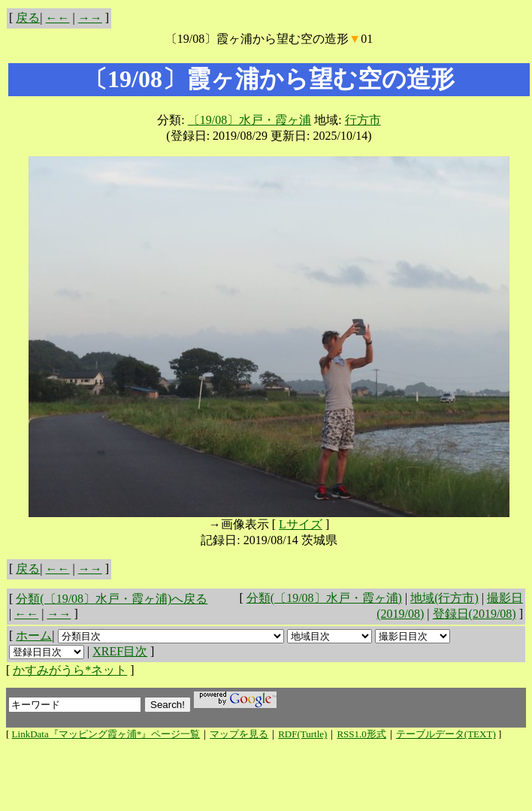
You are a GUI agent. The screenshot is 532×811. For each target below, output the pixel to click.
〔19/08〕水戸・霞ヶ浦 (249, 120)
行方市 (363, 120)
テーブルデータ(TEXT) (446, 734)
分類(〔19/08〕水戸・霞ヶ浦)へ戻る (112, 599)
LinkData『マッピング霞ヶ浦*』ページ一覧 (106, 734)
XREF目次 (120, 651)
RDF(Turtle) (302, 734)
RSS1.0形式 (361, 734)
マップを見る (239, 734)
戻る (28, 18)
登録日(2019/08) (475, 614)
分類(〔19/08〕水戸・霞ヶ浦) (324, 598)
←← (58, 18)
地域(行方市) (444, 598)
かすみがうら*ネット (70, 670)
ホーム (34, 635)
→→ (90, 18)
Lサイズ (301, 524)
